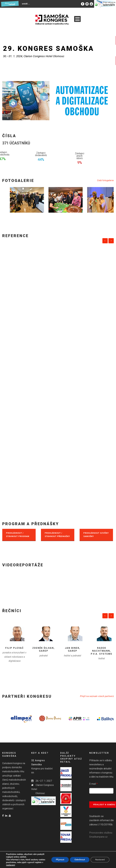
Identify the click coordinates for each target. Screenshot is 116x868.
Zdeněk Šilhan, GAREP (43, 649)
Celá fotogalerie (105, 180)
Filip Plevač (14, 648)
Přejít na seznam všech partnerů (97, 696)
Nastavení (100, 860)
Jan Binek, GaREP (72, 649)
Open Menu (77, 19)
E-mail (93, 784)
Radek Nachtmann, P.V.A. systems (101, 651)
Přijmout (60, 860)
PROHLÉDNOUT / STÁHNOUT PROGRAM (18, 535)
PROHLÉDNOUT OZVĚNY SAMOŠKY (96, 535)
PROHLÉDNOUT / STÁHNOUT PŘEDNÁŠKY (57, 535)
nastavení (10, 865)
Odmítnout (80, 860)
